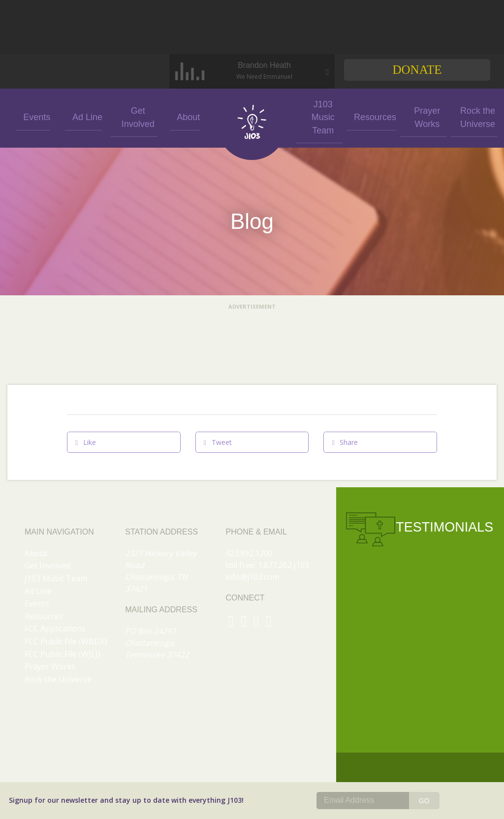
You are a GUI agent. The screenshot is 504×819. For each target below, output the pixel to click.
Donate (417, 70)
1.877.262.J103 (283, 565)
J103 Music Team (319, 116)
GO (424, 801)
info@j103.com (252, 577)
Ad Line (84, 116)
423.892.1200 (249, 553)
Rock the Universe (471, 116)
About (185, 116)
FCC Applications (55, 629)
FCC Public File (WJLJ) (63, 654)
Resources (370, 116)
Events (33, 116)
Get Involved (134, 116)
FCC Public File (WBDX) (66, 641)
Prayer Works (420, 116)
